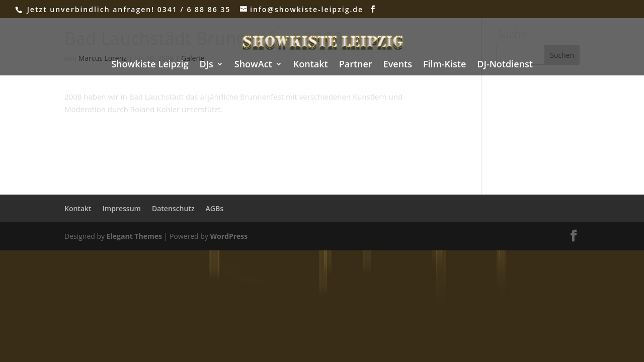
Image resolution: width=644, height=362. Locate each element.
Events (398, 65)
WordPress (229, 236)
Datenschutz (173, 208)
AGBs (215, 208)
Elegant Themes (134, 236)
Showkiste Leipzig (150, 65)
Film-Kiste (445, 65)
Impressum (122, 208)
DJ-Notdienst (505, 65)
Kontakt (311, 65)
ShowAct (253, 65)
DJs (206, 65)
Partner (356, 65)
